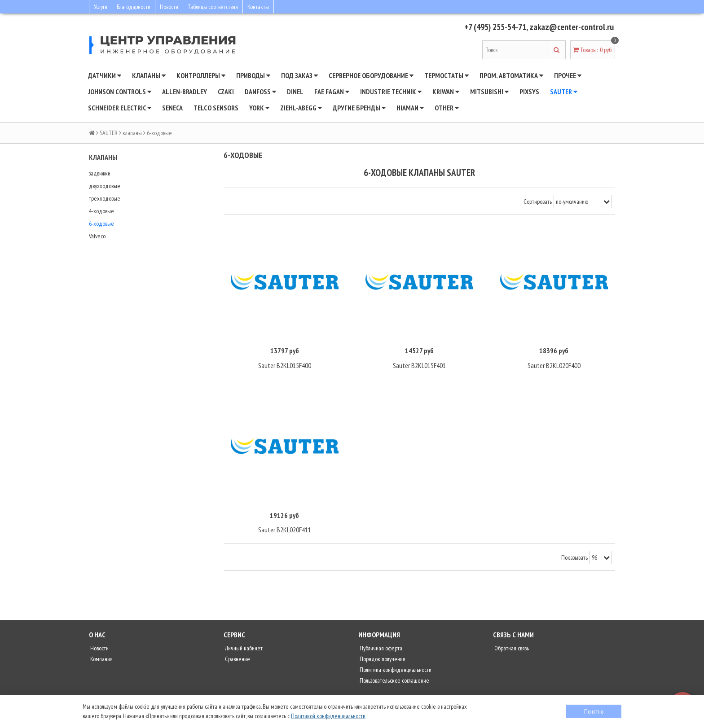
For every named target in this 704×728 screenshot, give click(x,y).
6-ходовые (101, 224)
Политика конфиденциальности (395, 671)
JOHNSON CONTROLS (120, 92)
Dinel (295, 92)
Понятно (594, 711)
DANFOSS (260, 92)
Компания (101, 660)
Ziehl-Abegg (301, 108)
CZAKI (226, 92)
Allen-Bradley (185, 92)
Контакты (258, 7)
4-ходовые (101, 211)
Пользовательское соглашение (394, 681)
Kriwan (446, 92)
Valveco (97, 236)
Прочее (568, 75)
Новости (169, 7)
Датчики (105, 75)
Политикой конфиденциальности (328, 716)
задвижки (100, 173)
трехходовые (105, 198)
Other (447, 108)
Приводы (253, 75)
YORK (259, 108)
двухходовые (105, 186)
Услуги (101, 7)
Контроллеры (201, 75)
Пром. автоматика (511, 75)
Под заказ (299, 75)
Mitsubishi (489, 92)
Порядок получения (382, 660)
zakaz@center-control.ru (571, 27)
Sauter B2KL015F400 (285, 366)
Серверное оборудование (371, 75)
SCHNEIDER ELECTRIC (120, 108)
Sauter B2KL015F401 (419, 366)
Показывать (574, 558)
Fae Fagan (332, 92)
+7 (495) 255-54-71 (492, 27)
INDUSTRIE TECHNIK (391, 92)
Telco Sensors (216, 108)
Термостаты (447, 75)
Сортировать (538, 202)
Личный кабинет (243, 649)
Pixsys (529, 92)
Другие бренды (359, 108)
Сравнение (237, 660)
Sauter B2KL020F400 (554, 366)
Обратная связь (511, 649)
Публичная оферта (380, 649)
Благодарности (134, 7)
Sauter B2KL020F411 (285, 531)
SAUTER (564, 92)
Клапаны (149, 75)
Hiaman (410, 108)
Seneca (172, 108)
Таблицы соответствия (213, 7)
